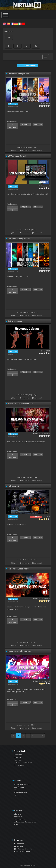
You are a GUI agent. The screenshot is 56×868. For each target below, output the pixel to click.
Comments (25, 150)
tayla (48, 516)
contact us (18, 817)
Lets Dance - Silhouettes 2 (20, 651)
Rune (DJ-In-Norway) (42, 434)
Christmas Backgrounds (19, 74)
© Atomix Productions (28, 865)
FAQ (16, 790)
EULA (16, 825)
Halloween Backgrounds (19, 239)
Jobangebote (19, 819)
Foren (16, 795)
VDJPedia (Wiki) (20, 792)
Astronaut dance (15, 321)
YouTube (19, 846)
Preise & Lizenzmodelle (23, 763)
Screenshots (19, 765)
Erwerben (18, 757)
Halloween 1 (13, 486)
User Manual (19, 787)
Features (17, 760)
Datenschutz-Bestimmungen (26, 822)
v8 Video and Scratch (17, 156)
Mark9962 (46, 103)
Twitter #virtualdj (22, 852)
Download (18, 755)
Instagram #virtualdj (23, 849)
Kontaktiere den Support (24, 784)
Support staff (45, 186)
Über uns (18, 814)
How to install (38, 150)
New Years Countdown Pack (20, 404)
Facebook (19, 844)
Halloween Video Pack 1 (19, 569)
